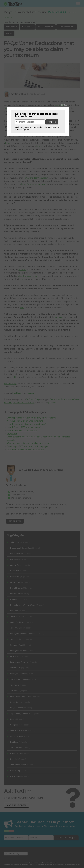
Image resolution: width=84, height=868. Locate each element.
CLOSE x (65, 105)
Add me (52, 122)
